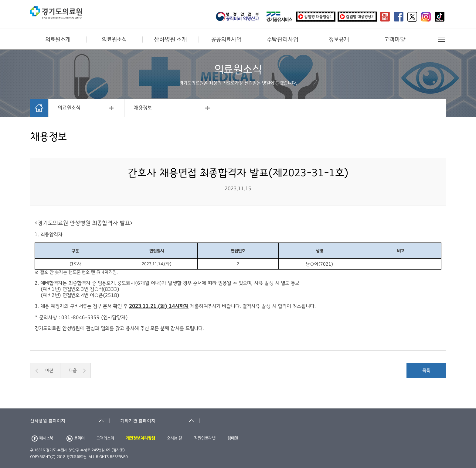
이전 (49, 370)
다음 (73, 370)
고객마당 (395, 40)
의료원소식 (114, 40)
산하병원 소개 (170, 40)
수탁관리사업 (283, 40)
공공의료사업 (226, 40)
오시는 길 (175, 438)
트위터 (76, 438)
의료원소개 (58, 40)
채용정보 (143, 108)
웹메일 (233, 438)
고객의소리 (105, 438)
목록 (426, 370)
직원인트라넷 (205, 438)
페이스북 (42, 438)
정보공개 (339, 40)
